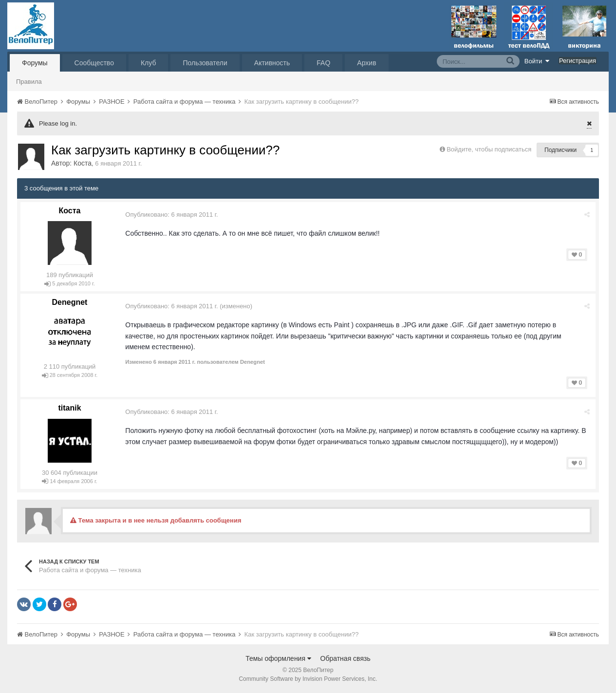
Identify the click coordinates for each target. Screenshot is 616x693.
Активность (272, 63)
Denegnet (70, 302)
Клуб (149, 63)
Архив (366, 63)
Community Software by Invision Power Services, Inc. (308, 679)
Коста (83, 163)
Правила (29, 82)
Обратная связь (345, 658)
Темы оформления (278, 658)
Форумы (35, 63)
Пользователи (205, 63)
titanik (69, 408)
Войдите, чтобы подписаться (489, 149)
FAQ (323, 63)
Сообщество (94, 63)
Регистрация (578, 61)
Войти (537, 61)
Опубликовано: (172, 215)
